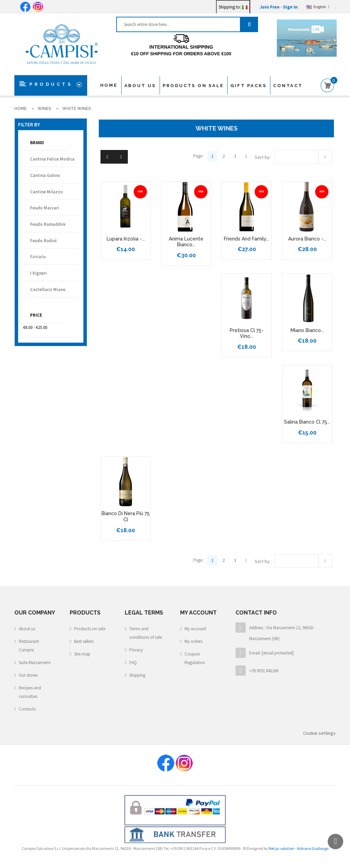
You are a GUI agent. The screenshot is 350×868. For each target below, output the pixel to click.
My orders (193, 641)
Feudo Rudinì (43, 241)
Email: (271, 653)
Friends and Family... (247, 239)
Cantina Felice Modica (52, 159)
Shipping (137, 675)
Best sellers (84, 641)
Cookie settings (319, 733)
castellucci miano (48, 290)
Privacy (136, 650)
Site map (82, 654)
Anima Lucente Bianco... (186, 242)
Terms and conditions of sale (146, 633)
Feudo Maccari (45, 208)
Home (109, 85)
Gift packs (248, 86)
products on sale (193, 86)
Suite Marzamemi (35, 663)
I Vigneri (38, 273)
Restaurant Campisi (29, 646)
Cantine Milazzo (46, 192)
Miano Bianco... (307, 330)
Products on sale (90, 629)
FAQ (133, 663)
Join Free (270, 7)
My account (195, 629)
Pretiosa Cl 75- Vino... (247, 333)
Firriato (38, 257)
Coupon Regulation (195, 658)
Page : (199, 156)
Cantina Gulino (45, 175)
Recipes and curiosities (30, 692)
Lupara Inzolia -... (126, 239)
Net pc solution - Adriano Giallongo (299, 848)
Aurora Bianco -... (307, 239)
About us (140, 86)
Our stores (28, 675)
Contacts (27, 709)
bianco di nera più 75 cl (126, 516)
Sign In (290, 7)
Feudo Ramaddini (48, 224)
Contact (288, 86)
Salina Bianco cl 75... (307, 422)
